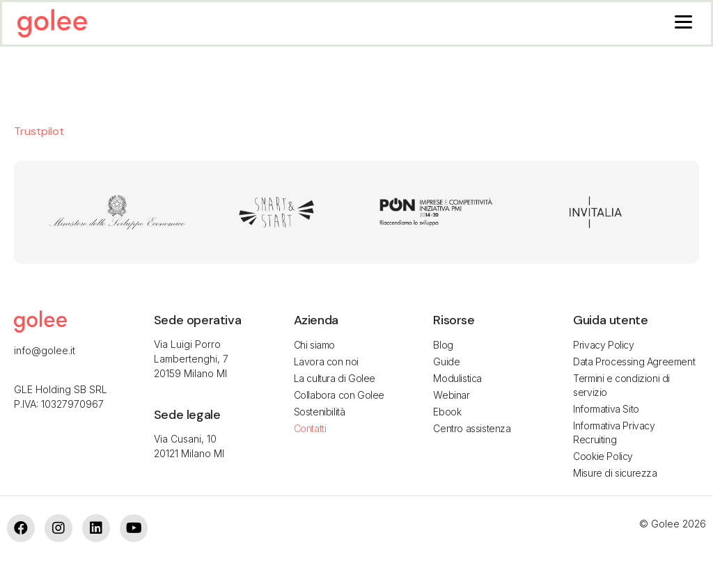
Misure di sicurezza (615, 473)
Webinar (451, 395)
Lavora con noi (326, 361)
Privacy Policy (603, 345)
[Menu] (683, 21)
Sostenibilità (320, 412)
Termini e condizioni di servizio (621, 385)
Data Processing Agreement (634, 361)
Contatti (310, 428)
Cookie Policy (603, 456)
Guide (446, 361)
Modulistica (457, 378)
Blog (443, 345)
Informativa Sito (606, 409)
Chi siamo (314, 345)
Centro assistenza (472, 428)
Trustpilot (39, 131)
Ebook (447, 412)
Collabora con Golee (339, 395)
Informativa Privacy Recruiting (614, 432)
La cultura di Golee (335, 378)
